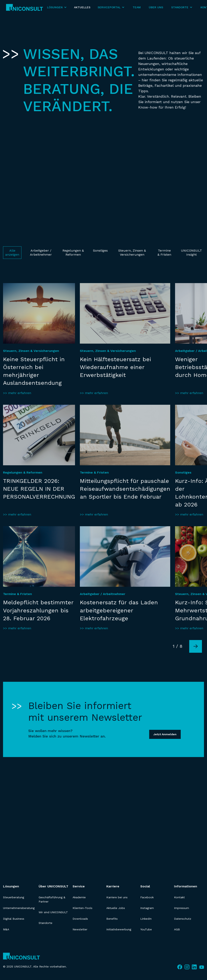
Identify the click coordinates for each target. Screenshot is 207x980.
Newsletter (80, 929)
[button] (57, 7)
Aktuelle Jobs (116, 908)
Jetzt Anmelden (165, 734)
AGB (177, 929)
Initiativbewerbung (119, 929)
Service (79, 886)
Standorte (45, 923)
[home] (25, 7)
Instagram (147, 908)
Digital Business (14, 919)
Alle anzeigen (12, 253)
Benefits (112, 919)
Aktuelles (82, 7)
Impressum (182, 908)
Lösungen (11, 886)
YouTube (146, 929)
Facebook (147, 897)
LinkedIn (146, 919)
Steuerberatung (14, 897)
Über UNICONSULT (53, 886)
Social (145, 886)
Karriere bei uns (117, 897)
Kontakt (179, 897)
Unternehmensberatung (19, 908)
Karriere (113, 886)
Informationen (186, 886)
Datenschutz (183, 919)
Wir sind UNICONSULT (53, 912)
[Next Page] (196, 646)
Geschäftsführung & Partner (52, 899)
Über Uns (156, 7)
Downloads (80, 919)
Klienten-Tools (82, 908)
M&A (6, 929)
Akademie (79, 897)
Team (137, 7)
